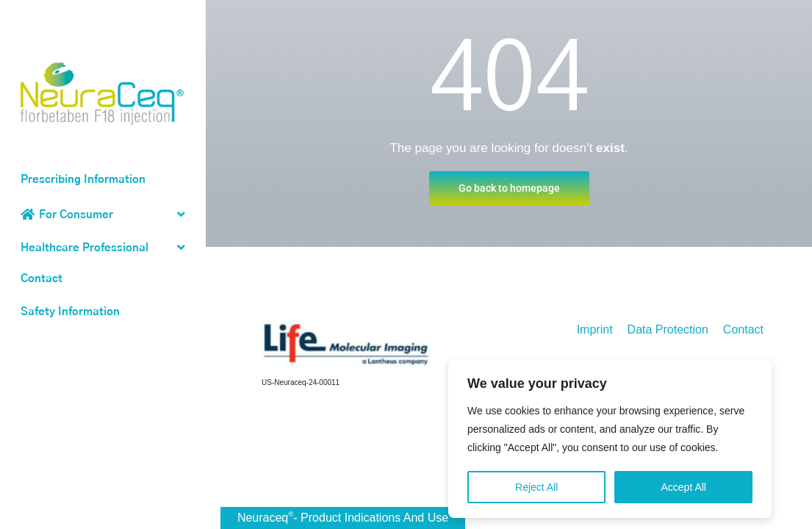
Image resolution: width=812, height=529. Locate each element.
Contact (42, 279)
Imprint (595, 330)
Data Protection (668, 330)
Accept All (683, 492)
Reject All (536, 492)
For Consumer (76, 215)
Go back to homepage (509, 188)
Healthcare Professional (85, 248)
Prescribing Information (83, 180)
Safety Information (70, 312)
